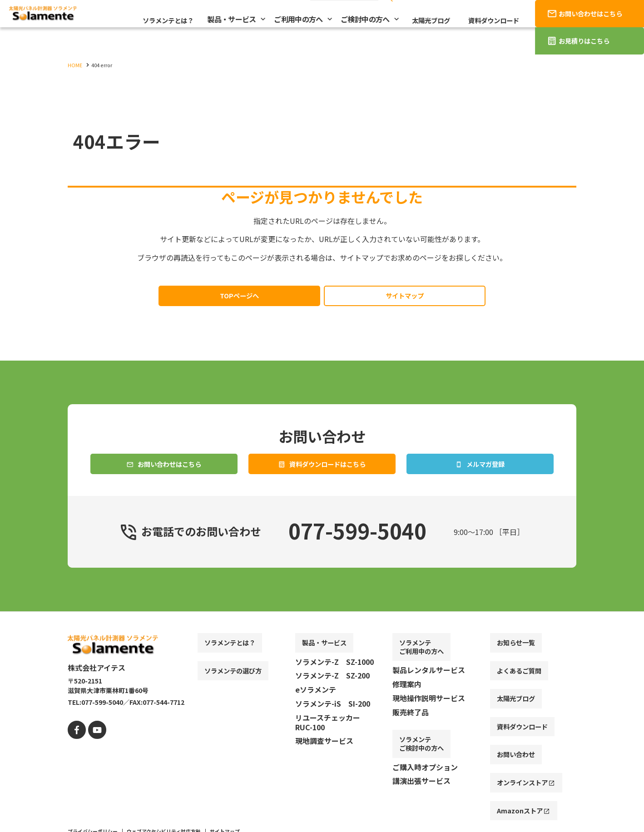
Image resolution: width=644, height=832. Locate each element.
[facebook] (76, 747)
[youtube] (94, 747)
